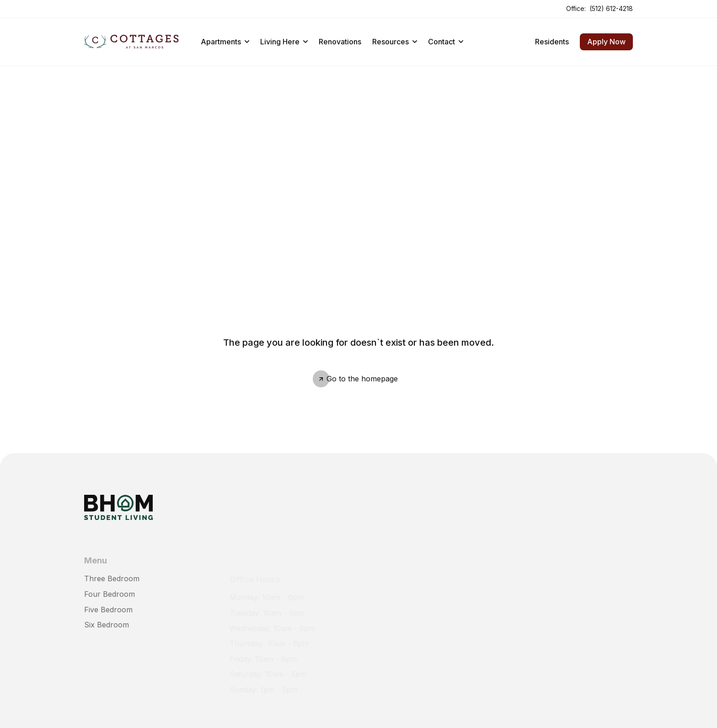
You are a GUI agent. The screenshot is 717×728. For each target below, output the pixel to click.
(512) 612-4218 (611, 8)
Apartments (225, 42)
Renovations (340, 42)
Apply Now (606, 42)
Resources (395, 42)
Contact (446, 42)
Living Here (284, 42)
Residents (552, 42)
